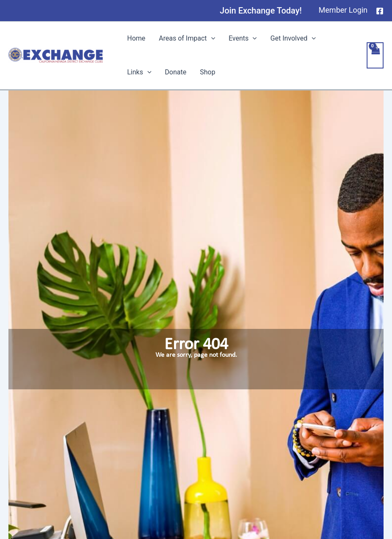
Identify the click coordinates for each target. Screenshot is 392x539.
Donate (176, 72)
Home (136, 38)
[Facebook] (380, 11)
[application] (211, 38)
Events (243, 38)
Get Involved (293, 38)
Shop (207, 72)
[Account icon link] (343, 10)
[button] (261, 11)
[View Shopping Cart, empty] (375, 55)
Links (139, 72)
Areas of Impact (187, 38)
